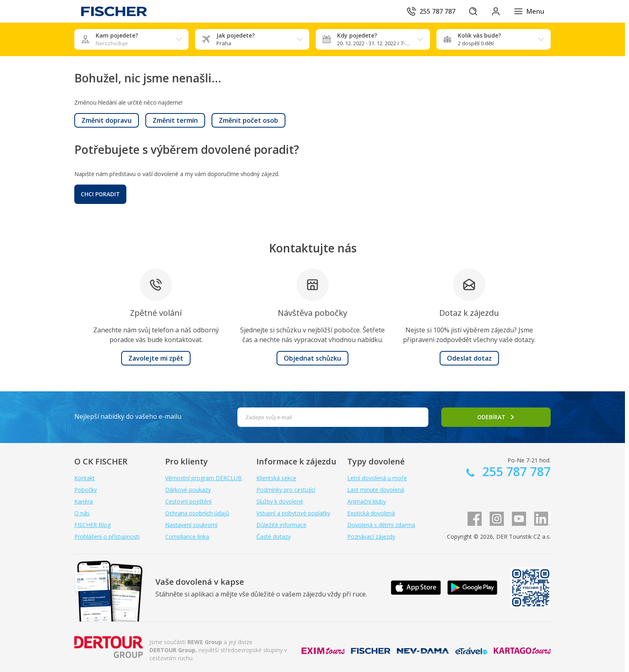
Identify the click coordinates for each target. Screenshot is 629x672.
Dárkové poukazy (188, 490)
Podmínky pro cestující (286, 490)
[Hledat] (473, 11)
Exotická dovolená (371, 513)
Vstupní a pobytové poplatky (293, 513)
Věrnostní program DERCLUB (203, 478)
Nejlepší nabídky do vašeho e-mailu (128, 416)
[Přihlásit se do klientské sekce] (496, 11)
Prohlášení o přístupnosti (107, 537)
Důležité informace (281, 525)
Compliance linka (187, 537)
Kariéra (84, 501)
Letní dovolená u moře (377, 478)
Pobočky (86, 490)
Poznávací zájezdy (371, 537)
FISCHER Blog (92, 525)
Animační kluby (367, 501)
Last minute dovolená (376, 490)
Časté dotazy (274, 537)
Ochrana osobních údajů (197, 513)
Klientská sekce (276, 478)
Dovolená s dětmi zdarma (381, 525)
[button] (107, 120)
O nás (82, 513)
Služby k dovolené (280, 501)
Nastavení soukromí (191, 525)
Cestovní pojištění (188, 501)
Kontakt (85, 478)
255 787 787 (515, 471)
